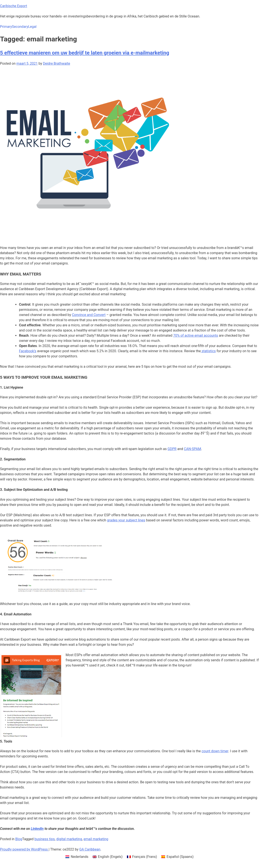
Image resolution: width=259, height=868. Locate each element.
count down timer (215, 751)
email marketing (96, 839)
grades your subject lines (126, 520)
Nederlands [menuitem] (80, 857)
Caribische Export (13, 6)
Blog (19, 839)
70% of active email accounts (196, 335)
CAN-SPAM (193, 449)
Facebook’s (28, 351)
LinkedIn (37, 829)
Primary (6, 27)
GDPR (172, 449)
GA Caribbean (90, 849)
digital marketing (69, 839)
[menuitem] (77, 857)
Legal (32, 27)
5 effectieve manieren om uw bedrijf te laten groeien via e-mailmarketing (85, 53)
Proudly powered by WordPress (24, 849)
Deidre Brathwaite (57, 63)
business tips (45, 839)
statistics (208, 351)
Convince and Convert (89, 315)
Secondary (20, 27)
